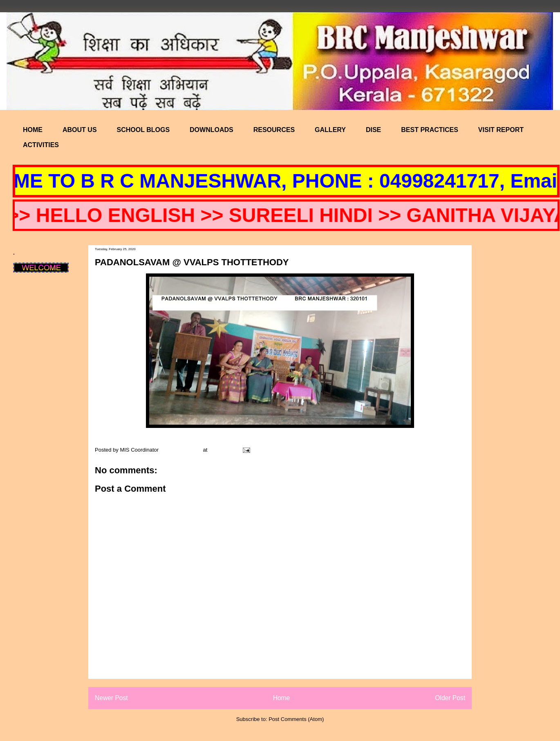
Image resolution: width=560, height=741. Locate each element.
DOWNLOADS (212, 130)
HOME (33, 130)
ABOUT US (80, 130)
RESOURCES (274, 130)
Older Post (450, 698)
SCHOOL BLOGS (143, 130)
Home (282, 698)
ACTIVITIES (41, 145)
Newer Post (111, 698)
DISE (373, 130)
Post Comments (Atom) (296, 719)
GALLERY (330, 130)
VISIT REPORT (501, 130)
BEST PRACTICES (430, 130)
